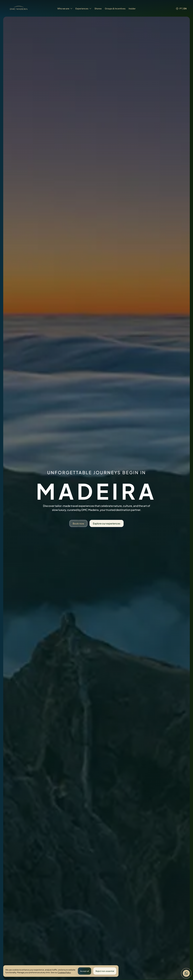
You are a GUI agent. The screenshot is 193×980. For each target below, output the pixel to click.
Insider (132, 9)
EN (185, 9)
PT (181, 9)
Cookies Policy (64, 972)
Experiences (83, 9)
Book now (78, 523)
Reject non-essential (105, 971)
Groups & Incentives (115, 9)
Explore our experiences (107, 523)
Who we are (65, 9)
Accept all (85, 971)
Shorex (98, 9)
